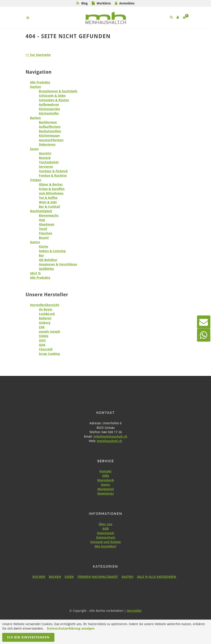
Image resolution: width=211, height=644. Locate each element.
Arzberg (45, 323)
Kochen (36, 87)
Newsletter (106, 494)
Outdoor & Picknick (53, 171)
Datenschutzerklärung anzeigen (71, 628)
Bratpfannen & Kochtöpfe (58, 91)
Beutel (44, 238)
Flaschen (46, 233)
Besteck (45, 158)
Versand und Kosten (105, 542)
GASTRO (127, 577)
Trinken (36, 180)
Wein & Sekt (48, 202)
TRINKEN (84, 577)
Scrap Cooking (49, 354)
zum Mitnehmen (51, 193)
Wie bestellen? (105, 546)
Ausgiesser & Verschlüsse (58, 264)
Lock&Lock (47, 314)
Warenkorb (106, 480)
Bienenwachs (49, 215)
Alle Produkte (40, 82)
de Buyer (46, 309)
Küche (44, 247)
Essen (34, 149)
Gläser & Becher (51, 184)
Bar (41, 255)
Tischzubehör (49, 162)
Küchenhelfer (49, 113)
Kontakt (105, 471)
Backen (35, 118)
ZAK (42, 327)
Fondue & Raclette (53, 176)
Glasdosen (47, 224)
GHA (42, 345)
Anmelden (127, 3)
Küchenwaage (49, 136)
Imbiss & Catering (52, 251)
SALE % (35, 273)
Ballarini (45, 318)
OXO (42, 340)
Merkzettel (106, 489)
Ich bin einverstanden (28, 637)
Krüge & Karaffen (52, 189)
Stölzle (44, 336)
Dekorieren (47, 144)
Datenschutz (106, 537)
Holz (42, 220)
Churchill (46, 349)
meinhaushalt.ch (109, 441)
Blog (85, 3)
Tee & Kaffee (48, 198)
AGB (105, 529)
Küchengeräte (49, 109)
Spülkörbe (46, 269)
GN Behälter (48, 260)
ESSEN (69, 577)
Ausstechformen (51, 140)
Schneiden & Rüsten (54, 100)
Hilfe (106, 476)
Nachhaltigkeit (41, 211)
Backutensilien (50, 131)
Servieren (46, 167)
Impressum (106, 533)
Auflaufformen (50, 127)
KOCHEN (39, 577)
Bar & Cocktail (49, 207)
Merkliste (104, 3)
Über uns (105, 524)
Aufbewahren (49, 105)
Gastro (35, 242)
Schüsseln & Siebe (52, 96)
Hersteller (134, 611)
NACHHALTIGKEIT (105, 577)
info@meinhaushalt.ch (110, 437)
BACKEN (55, 577)
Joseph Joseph (50, 332)
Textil (43, 229)
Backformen (48, 122)
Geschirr (45, 153)
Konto (105, 485)
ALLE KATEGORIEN (162, 577)
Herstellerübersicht (45, 305)
